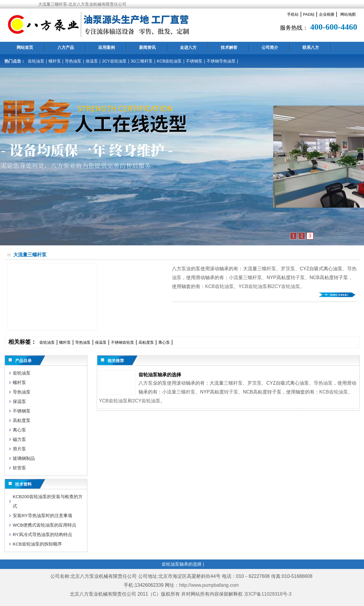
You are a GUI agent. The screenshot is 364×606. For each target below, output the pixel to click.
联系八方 (311, 47)
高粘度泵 (146, 342)
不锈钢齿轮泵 (123, 342)
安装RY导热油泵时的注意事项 (42, 515)
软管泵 (19, 468)
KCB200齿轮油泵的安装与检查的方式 (48, 501)
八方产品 (66, 47)
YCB (243, 286)
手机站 (293, 14)
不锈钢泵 (194, 61)
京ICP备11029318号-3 (269, 594)
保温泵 (92, 61)
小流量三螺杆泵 (245, 278)
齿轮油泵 (36, 61)
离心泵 (164, 342)
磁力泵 (19, 439)
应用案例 (107, 47)
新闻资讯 (147, 47)
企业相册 (327, 14)
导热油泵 (73, 61)
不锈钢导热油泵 (221, 61)
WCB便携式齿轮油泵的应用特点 (45, 525)
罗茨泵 (288, 269)
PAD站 (309, 14)
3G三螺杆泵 (142, 61)
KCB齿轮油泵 (169, 61)
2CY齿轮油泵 (114, 61)
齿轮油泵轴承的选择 (160, 375)
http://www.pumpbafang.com (209, 585)
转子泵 (298, 278)
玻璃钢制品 (24, 458)
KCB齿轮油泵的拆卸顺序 (37, 544)
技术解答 (229, 47)
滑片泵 (19, 449)
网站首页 (25, 47)
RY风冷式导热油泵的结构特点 (42, 534)
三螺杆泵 (267, 269)
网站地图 (348, 14)
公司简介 (270, 47)
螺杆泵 (55, 61)
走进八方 (188, 47)
